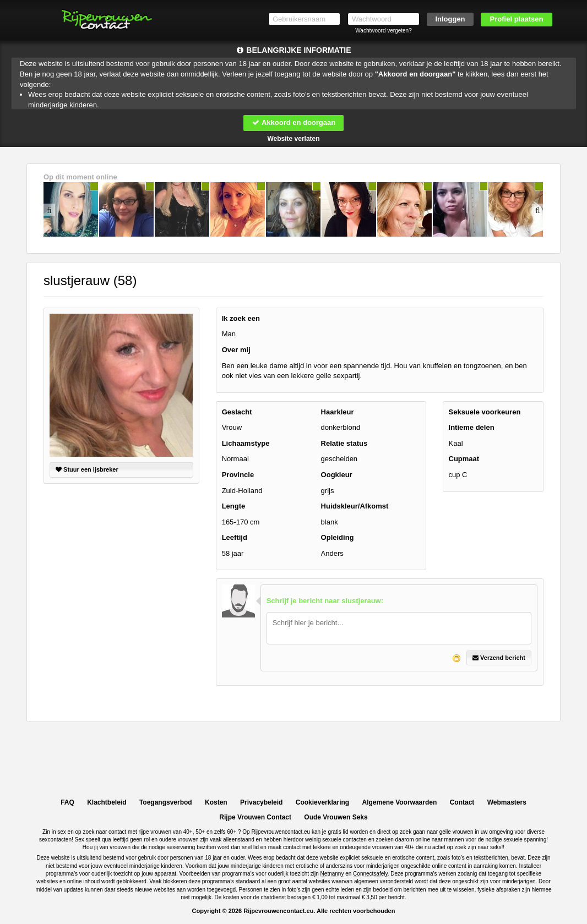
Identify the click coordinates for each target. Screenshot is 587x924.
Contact (462, 802)
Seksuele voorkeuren (485, 412)
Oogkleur (337, 475)
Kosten (216, 802)
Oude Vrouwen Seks (336, 817)
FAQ (67, 802)
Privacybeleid (261, 802)
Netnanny (332, 874)
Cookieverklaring (322, 802)
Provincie (238, 475)
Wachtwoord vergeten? (383, 31)
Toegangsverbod (166, 802)
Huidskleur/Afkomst (355, 506)
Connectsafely (370, 874)
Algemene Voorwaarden (399, 802)
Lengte (234, 506)
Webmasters (507, 802)
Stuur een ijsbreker (87, 469)
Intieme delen (472, 427)
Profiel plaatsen (517, 19)
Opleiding (338, 537)
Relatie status (344, 443)
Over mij (236, 350)
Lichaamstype (246, 443)
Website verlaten (293, 139)
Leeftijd (235, 537)
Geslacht (237, 412)
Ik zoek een (241, 318)
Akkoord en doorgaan (293, 122)
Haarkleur (338, 412)
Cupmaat (464, 459)
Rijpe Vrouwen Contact (255, 817)
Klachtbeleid (107, 802)
